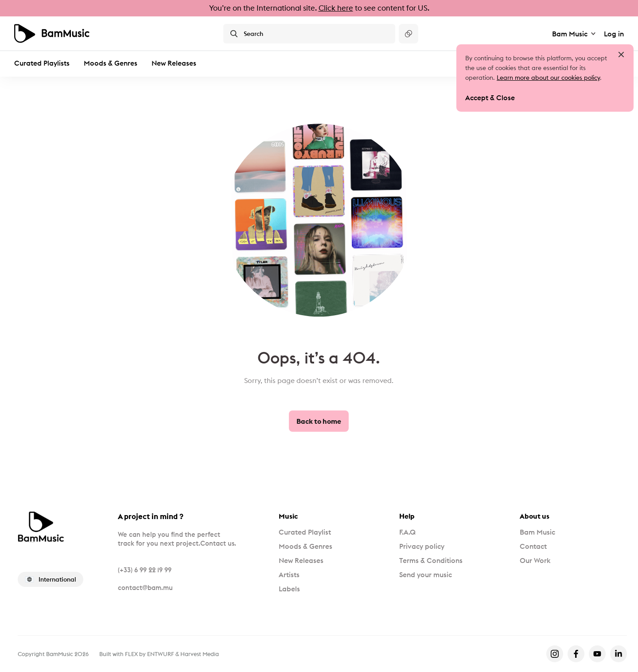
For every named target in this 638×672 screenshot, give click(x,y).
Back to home (319, 421)
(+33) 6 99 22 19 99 (145, 570)
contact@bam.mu (145, 588)
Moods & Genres (111, 63)
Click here (336, 8)
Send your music (426, 574)
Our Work (535, 560)
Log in (614, 34)
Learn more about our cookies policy (548, 78)
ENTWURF (161, 654)
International (51, 579)
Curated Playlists (42, 63)
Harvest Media (200, 654)
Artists (289, 574)
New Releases (174, 63)
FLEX (131, 654)
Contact (533, 546)
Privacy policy (422, 546)
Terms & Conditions (431, 560)
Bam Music (574, 34)
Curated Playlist (305, 532)
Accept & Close (490, 98)
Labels (289, 589)
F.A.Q (407, 532)
